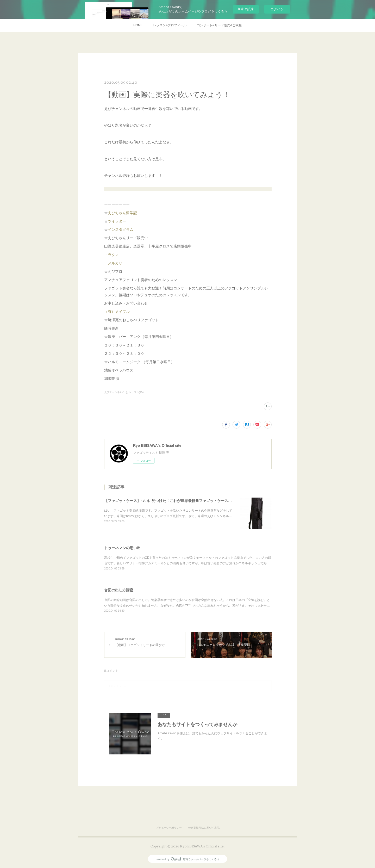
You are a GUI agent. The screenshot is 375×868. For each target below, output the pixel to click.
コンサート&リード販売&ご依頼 (219, 25)
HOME (138, 25)
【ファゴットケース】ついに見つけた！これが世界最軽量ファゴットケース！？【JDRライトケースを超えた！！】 (199, 501)
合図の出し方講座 (119, 590)
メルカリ (115, 263)
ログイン (277, 9)
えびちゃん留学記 (122, 213)
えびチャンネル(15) (116, 392)
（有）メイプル (117, 312)
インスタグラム (121, 230)
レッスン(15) (136, 392)
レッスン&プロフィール (170, 25)
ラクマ (113, 255)
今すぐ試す (246, 9)
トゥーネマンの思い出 (122, 548)
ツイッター (117, 221)
